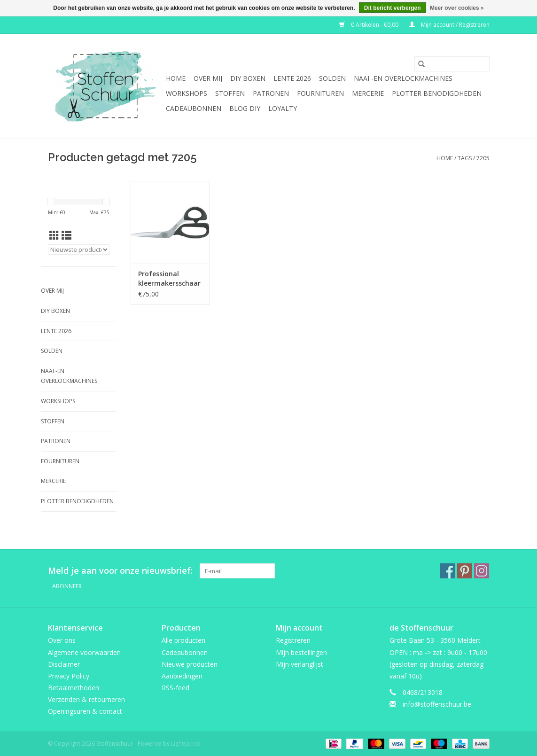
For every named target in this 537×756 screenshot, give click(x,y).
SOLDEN (332, 78)
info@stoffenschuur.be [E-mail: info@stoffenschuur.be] (437, 704)
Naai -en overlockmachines (403, 78)
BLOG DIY (245, 108)
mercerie (368, 93)
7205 (483, 158)
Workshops (187, 93)
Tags (465, 158)
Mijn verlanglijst (300, 664)
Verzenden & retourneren (86, 699)
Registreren (293, 640)
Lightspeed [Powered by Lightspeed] (186, 744)
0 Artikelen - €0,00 (370, 25)
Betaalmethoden (74, 688)
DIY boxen (248, 78)
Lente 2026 (292, 78)
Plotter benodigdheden (437, 93)
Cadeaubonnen (194, 108)
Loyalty (283, 108)
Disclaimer (64, 664)
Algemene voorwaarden (84, 652)
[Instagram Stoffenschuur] (482, 571)
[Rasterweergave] (54, 235)
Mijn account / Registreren (449, 25)
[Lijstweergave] (66, 235)
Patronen (271, 93)
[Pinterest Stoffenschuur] (465, 571)
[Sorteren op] (79, 249)
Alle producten (183, 640)
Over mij (208, 78)
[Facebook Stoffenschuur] (448, 571)
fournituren (320, 93)
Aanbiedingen (182, 676)
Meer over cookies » (457, 8)
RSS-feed (175, 688)
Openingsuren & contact (85, 711)
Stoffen (230, 93)
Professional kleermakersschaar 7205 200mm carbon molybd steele (169, 279)
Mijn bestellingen (301, 652)
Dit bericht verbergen (393, 8)
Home (176, 78)
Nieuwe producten (190, 664)
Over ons (62, 640)
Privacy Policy (69, 676)
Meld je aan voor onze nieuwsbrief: (120, 571)
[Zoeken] (452, 64)
